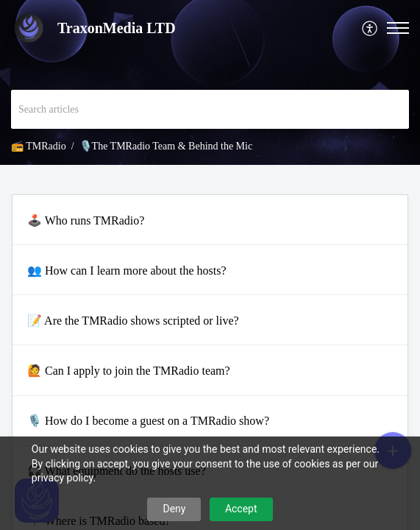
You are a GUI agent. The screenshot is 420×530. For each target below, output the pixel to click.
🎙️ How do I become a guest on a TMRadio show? (148, 421)
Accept (241, 509)
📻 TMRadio (39, 146)
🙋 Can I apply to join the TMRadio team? (129, 371)
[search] (210, 109)
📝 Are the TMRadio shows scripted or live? (133, 321)
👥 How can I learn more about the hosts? (127, 271)
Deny (174, 509)
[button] (370, 28)
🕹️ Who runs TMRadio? (86, 220)
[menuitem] (370, 28)
